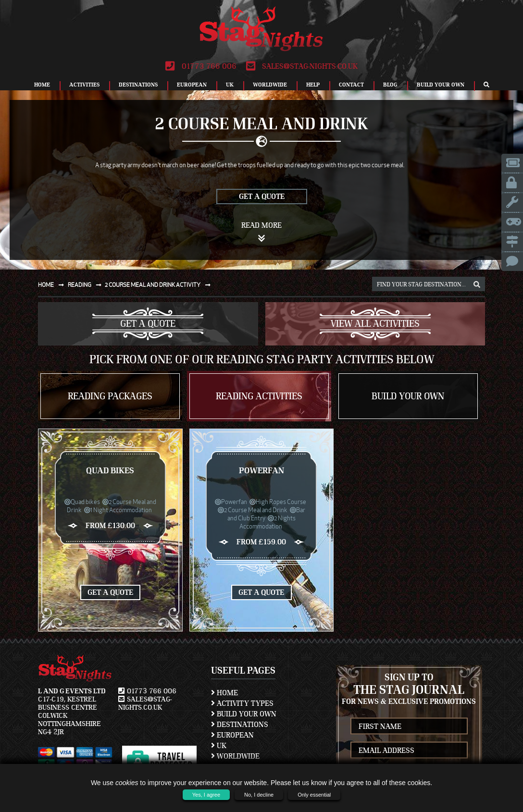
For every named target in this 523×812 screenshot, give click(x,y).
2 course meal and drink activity (160, 285)
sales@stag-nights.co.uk (302, 66)
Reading (87, 285)
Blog (390, 85)
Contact (351, 85)
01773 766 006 (201, 66)
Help (313, 85)
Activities (84, 85)
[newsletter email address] (409, 750)
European (192, 85)
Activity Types (242, 703)
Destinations (138, 85)
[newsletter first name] (409, 726)
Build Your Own (441, 85)
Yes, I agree (206, 795)
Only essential (314, 795)
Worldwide (270, 85)
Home (42, 85)
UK (230, 85)
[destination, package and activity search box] (429, 284)
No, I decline (259, 795)
